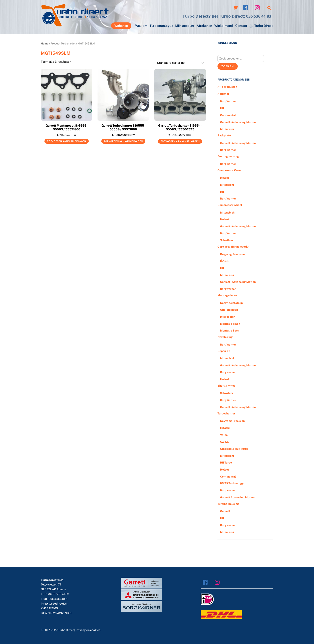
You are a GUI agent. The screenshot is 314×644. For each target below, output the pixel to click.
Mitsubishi (227, 129)
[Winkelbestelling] (181, 63)
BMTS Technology (232, 483)
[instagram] (258, 7)
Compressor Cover (230, 170)
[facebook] (247, 7)
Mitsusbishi (228, 213)
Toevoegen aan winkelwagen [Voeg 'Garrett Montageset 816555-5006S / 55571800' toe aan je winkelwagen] (67, 141)
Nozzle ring (225, 337)
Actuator (223, 94)
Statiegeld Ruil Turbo (234, 449)
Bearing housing (228, 156)
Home (45, 43)
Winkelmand (224, 26)
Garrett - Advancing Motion (238, 122)
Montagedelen (227, 295)
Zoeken (228, 66)
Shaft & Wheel (227, 386)
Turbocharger (226, 413)
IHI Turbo (226, 463)
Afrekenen (204, 26)
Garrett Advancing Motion (237, 497)
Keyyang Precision (232, 254)
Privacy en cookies (88, 630)
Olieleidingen (229, 310)
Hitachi (225, 428)
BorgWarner (228, 101)
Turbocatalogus (161, 26)
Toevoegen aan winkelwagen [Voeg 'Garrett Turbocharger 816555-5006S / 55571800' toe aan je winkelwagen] (123, 141)
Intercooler (227, 317)
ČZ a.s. (225, 261)
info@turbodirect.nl (54, 604)
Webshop (121, 26)
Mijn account (185, 26)
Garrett (225, 511)
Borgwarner (228, 289)
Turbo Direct (261, 26)
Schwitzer (227, 240)
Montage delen (230, 324)
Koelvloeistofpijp (231, 303)
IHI (222, 108)
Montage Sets (229, 331)
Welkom (141, 26)
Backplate (224, 135)
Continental (228, 115)
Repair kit (224, 351)
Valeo (224, 435)
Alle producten (227, 87)
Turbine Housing (228, 504)
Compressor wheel (230, 205)
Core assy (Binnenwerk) (233, 247)
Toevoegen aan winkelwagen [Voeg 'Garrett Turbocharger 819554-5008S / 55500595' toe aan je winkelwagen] (180, 141)
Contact (241, 26)
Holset (225, 178)
